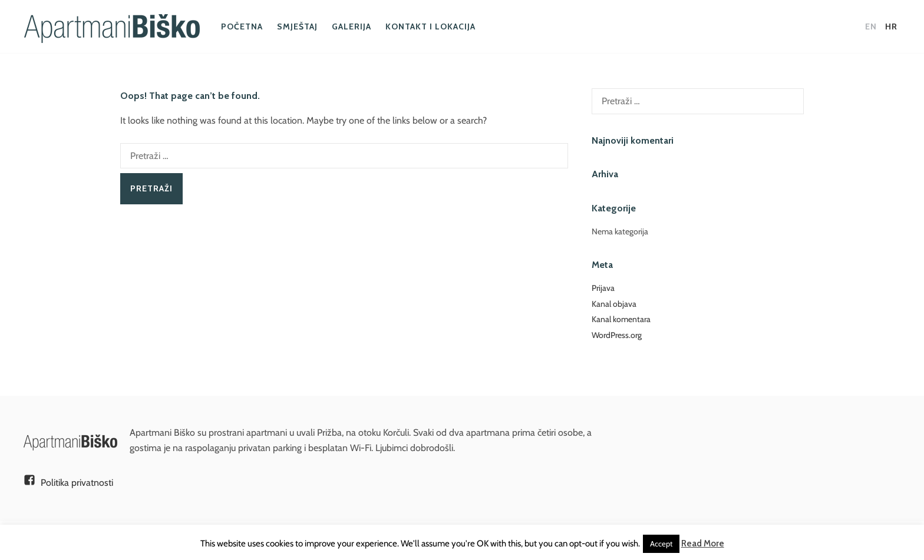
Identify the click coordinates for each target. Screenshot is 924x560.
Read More (703, 544)
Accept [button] (661, 544)
